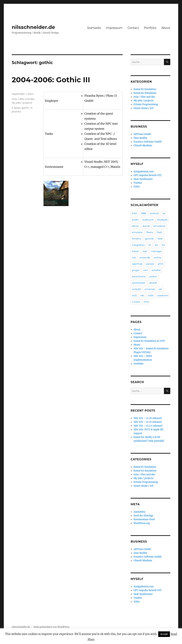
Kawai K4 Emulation (145, 93)
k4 (163, 245)
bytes (17, 108)
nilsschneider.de (33, 27)
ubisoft (153, 283)
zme (146, 302)
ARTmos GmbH (142, 134)
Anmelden (140, 512)
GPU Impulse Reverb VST (148, 175)
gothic (25, 108)
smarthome (139, 276)
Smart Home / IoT (144, 108)
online (158, 257)
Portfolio (150, 28)
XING (137, 187)
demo (135, 226)
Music (137, 345)
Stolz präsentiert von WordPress (51, 627)
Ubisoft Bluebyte (143, 146)
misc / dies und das (23, 99)
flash (160, 232)
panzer (150, 264)
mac (145, 251)
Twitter (138, 183)
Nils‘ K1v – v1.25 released (148, 422)
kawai (135, 251)
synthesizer (139, 283)
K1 (150, 245)
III (31, 108)
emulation (159, 226)
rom (146, 270)
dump (146, 226)
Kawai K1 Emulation (145, 89)
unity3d (136, 289)
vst (160, 289)
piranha (16, 112)
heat (160, 239)
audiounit (148, 220)
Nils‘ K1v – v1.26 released (148, 418)
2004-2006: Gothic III (51, 80)
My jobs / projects (22, 103)
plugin (136, 270)
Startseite (94, 28)
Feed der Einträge (143, 516)
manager (157, 251)
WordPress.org (142, 523)
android (154, 213)
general (149, 239)
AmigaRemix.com (144, 172)
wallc (151, 295)
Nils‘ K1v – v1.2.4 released (148, 426)
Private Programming (146, 104)
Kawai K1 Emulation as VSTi (149, 341)
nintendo (145, 257)
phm (161, 264)
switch (153, 276)
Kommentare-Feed (144, 519)
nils (134, 257)
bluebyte (162, 220)
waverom (163, 295)
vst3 (134, 295)
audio (135, 220)
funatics (137, 239)
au (164, 213)
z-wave (136, 302)
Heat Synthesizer (143, 179)
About (166, 28)
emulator (137, 232)
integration (138, 245)
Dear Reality (141, 138)
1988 (143, 213)
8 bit (134, 213)
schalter (156, 270)
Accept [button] (164, 634)
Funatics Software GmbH (148, 142)
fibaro (150, 232)
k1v (157, 245)
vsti (142, 295)
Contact (133, 28)
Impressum (114, 28)
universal (150, 289)
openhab (137, 264)
